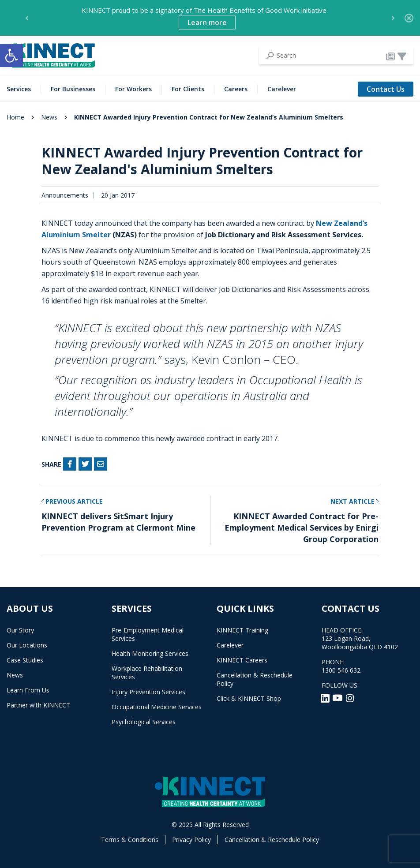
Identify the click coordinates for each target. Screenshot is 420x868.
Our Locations (27, 645)
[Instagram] (350, 697)
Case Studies (25, 660)
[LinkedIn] (326, 697)
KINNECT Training (242, 630)
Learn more (207, 22)
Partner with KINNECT (38, 705)
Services (19, 89)
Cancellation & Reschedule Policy (255, 679)
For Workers (133, 89)
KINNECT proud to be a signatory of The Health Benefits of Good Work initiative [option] (204, 18)
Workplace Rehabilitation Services (147, 673)
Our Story (20, 630)
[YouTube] (338, 697)
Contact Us (386, 89)
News (49, 117)
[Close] (409, 18)
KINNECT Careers (242, 660)
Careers (236, 89)
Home (15, 117)
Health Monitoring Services (150, 653)
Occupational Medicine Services (157, 707)
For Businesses (73, 89)
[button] (11, 56)
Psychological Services (144, 722)
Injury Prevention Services (148, 692)
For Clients (188, 89)
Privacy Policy (191, 840)
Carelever (282, 89)
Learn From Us (28, 690)
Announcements (65, 195)
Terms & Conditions (130, 840)
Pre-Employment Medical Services (148, 634)
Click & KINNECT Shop (249, 698)
